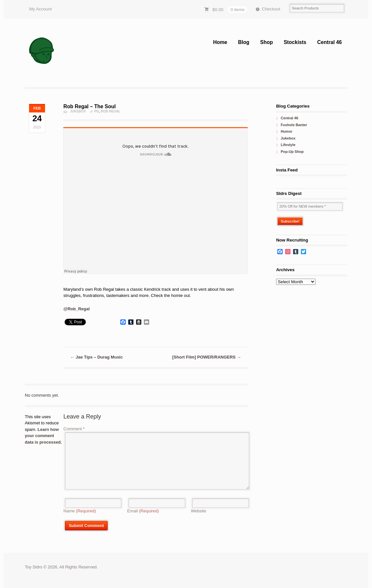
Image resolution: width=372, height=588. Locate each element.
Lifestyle (288, 145)
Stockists (295, 42)
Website (199, 511)
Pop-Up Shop (292, 152)
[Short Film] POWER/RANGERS (207, 357)
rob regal (111, 111)
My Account (40, 9)
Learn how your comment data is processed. (43, 436)
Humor (287, 131)
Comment (74, 429)
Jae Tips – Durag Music (96, 357)
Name (80, 511)
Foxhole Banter (294, 125)
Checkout (271, 9)
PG (97, 111)
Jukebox (78, 111)
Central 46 (329, 42)
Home (220, 42)
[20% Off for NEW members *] (310, 206)
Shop (266, 42)
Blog (244, 42)
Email (143, 511)
